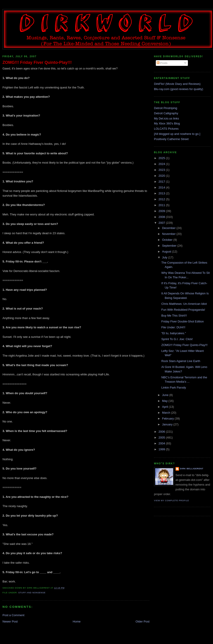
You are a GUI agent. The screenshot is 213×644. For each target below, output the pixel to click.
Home (77, 621)
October (168, 240)
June (166, 395)
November (169, 234)
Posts (162, 63)
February (168, 419)
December (169, 228)
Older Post (143, 621)
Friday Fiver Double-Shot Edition (182, 321)
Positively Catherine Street (171, 139)
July (165, 257)
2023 (162, 170)
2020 (162, 176)
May (165, 401)
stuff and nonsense (32, 593)
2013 (162, 193)
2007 (162, 223)
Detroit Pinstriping (166, 108)
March (167, 413)
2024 (162, 164)
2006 (162, 432)
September (170, 246)
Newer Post (10, 621)
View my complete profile (172, 501)
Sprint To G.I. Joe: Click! (177, 339)
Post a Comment (13, 615)
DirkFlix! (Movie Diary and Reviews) (177, 84)
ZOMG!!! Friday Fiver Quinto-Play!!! (37, 62)
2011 (162, 205)
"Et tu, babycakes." (174, 333)
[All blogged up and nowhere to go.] (177, 134)
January (168, 424)
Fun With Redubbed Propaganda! (183, 310)
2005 (162, 438)
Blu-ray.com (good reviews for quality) (179, 89)
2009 (162, 211)
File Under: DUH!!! (173, 327)
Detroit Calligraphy (166, 113)
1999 (162, 449)
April (166, 407)
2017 (162, 182)
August (167, 252)
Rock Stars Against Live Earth (181, 361)
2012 (162, 199)
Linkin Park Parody (174, 388)
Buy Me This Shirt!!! (174, 316)
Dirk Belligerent (192, 469)
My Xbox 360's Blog (167, 123)
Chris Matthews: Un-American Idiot (184, 304)
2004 (162, 443)
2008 (162, 217)
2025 (162, 158)
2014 (162, 187)
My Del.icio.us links (167, 118)
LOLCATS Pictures (166, 129)
